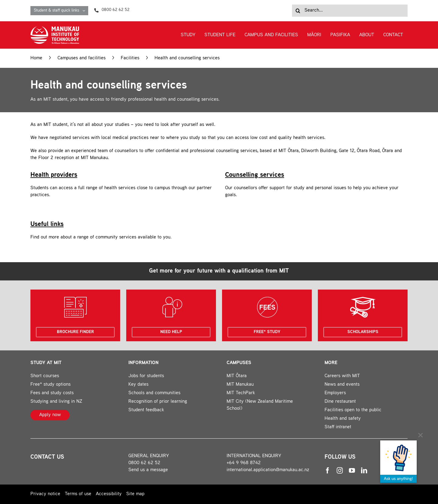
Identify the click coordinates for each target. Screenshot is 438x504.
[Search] (298, 11)
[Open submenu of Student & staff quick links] (85, 11)
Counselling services (255, 175)
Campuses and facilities (82, 58)
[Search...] (350, 11)
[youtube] (352, 471)
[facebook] (328, 471)
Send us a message (148, 470)
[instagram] (340, 471)
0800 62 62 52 (144, 463)
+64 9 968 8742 (244, 463)
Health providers (54, 175)
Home (36, 58)
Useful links (47, 224)
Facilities (130, 58)
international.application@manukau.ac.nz (268, 470)
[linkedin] (364, 471)
